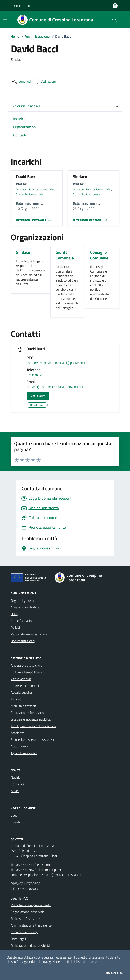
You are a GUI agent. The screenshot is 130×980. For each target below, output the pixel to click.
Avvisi (15, 791)
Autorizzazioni (20, 746)
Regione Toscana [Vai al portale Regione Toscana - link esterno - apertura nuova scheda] (21, 6)
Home (15, 36)
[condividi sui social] (21, 81)
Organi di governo (23, 600)
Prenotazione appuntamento (31, 905)
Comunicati (19, 784)
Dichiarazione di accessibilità (30, 945)
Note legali (18, 939)
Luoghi (15, 815)
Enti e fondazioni (22, 621)
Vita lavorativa (21, 679)
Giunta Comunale (41, 189)
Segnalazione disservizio (28, 912)
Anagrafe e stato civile (26, 665)
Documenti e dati (23, 641)
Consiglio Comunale (30, 194)
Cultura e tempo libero (26, 672)
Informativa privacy (24, 932)
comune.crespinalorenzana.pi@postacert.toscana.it (62, 363)
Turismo (16, 699)
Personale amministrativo (29, 634)
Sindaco (21, 189)
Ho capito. (115, 973)
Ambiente (18, 733)
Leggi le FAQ (19, 898)
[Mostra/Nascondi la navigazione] (5, 19)
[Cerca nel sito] (114, 20)
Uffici (14, 614)
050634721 (35, 375)
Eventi (15, 822)
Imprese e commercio (26, 686)
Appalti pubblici (21, 692)
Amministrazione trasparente (31, 925)
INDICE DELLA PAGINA (65, 106)
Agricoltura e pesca (24, 753)
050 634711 (25, 865)
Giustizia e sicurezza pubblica (31, 719)
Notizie (16, 777)
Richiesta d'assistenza (26, 918)
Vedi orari (38, 396)
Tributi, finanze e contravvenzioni (34, 726)
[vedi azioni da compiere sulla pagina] (45, 81)
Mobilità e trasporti (24, 706)
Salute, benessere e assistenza (32, 739)
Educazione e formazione (28, 713)
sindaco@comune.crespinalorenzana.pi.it (55, 387)
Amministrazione (37, 36)
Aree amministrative (25, 607)
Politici (15, 627)
